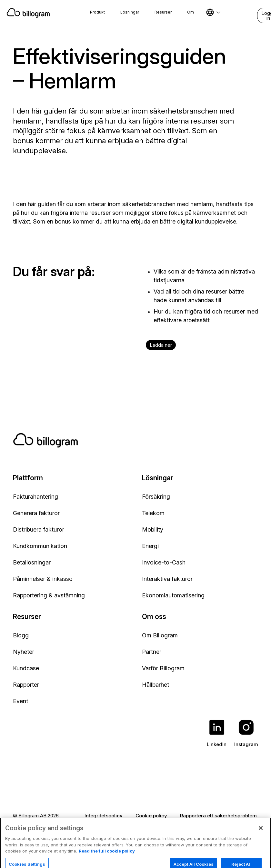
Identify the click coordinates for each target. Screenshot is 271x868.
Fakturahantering (35, 497)
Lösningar (130, 12)
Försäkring (156, 497)
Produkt (97, 12)
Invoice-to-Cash (164, 562)
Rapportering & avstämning (49, 595)
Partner (152, 652)
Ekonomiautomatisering (173, 595)
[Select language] (213, 12)
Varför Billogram (163, 668)
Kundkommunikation (40, 546)
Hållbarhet (156, 685)
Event (20, 701)
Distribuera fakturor (39, 529)
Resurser (163, 12)
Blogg (21, 635)
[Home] (28, 13)
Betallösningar (32, 562)
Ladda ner (161, 345)
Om (191, 12)
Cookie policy (151, 816)
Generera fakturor (36, 513)
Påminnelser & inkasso (43, 579)
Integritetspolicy (104, 816)
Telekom (153, 513)
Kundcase (26, 668)
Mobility (153, 529)
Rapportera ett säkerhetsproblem (218, 816)
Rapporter (26, 685)
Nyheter (24, 652)
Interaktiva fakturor (167, 579)
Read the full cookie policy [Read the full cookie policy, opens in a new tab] (107, 859)
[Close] (261, 836)
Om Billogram (160, 635)
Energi (150, 546)
